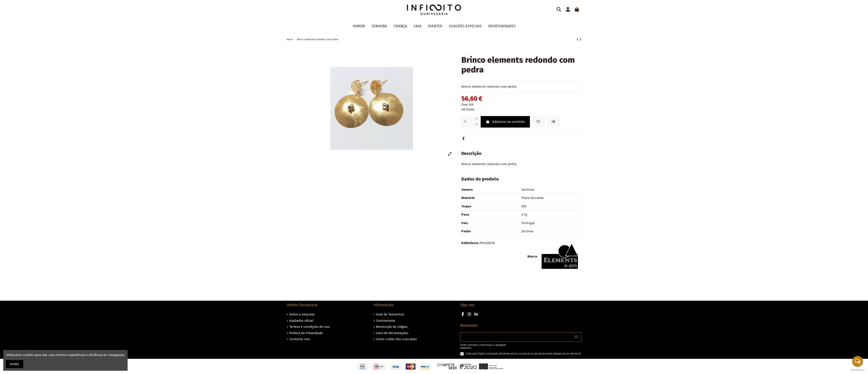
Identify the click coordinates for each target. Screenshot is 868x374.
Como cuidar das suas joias (396, 339)
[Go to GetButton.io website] (858, 370)
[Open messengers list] (858, 361)
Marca (532, 256)
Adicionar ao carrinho (505, 122)
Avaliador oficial (301, 321)
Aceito (15, 364)
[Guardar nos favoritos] (538, 122)
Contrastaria (386, 321)
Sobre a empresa (302, 314)
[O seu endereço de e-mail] (516, 337)
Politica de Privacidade (306, 333)
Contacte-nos (300, 339)
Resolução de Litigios (392, 327)
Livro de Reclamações (392, 333)
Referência (470, 243)
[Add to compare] (553, 122)
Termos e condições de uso (309, 327)
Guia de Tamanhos (390, 314)
